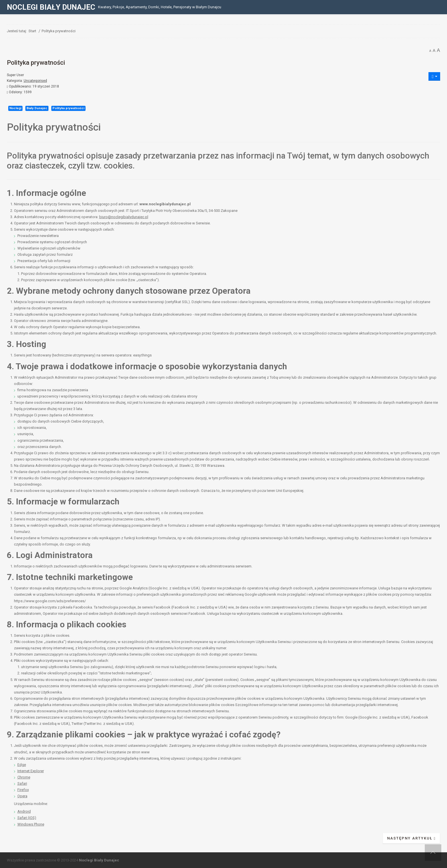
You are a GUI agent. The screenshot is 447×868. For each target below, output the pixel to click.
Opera (22, 796)
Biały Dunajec (37, 108)
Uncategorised (35, 81)
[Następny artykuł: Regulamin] (412, 838)
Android (24, 811)
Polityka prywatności (68, 108)
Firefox (23, 790)
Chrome (24, 777)
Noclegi (15, 108)
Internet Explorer (31, 771)
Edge (22, 765)
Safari (22, 783)
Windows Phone (31, 824)
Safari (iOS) (27, 818)
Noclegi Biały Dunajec (99, 860)
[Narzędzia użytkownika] (434, 76)
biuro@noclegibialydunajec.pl (124, 217)
